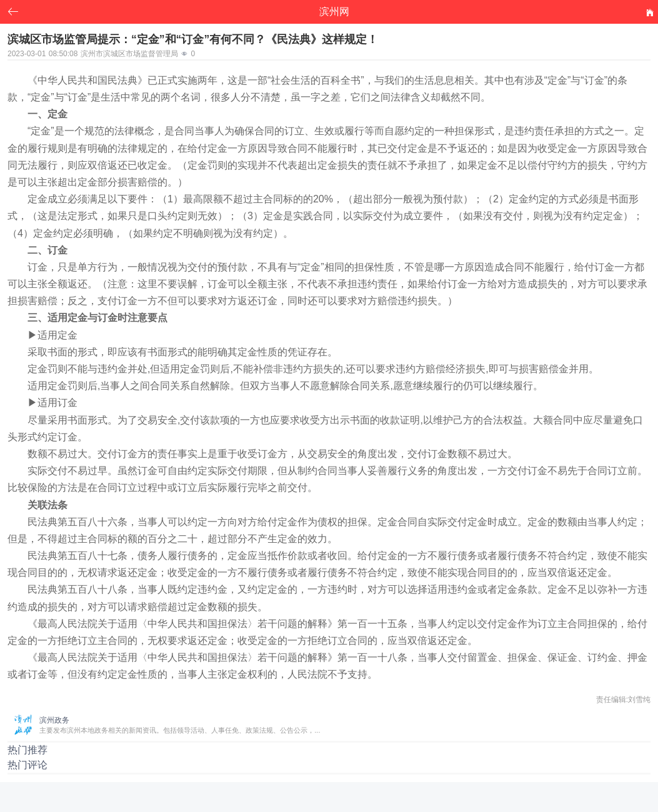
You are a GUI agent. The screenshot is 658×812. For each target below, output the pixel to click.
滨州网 (334, 12)
